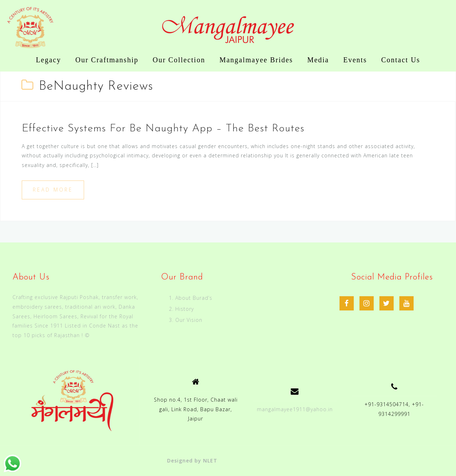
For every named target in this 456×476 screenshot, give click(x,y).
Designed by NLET (192, 461)
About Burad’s (194, 298)
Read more (53, 190)
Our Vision (189, 320)
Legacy (49, 60)
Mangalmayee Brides (256, 60)
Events (355, 60)
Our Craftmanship (107, 60)
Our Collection (179, 60)
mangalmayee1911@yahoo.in (295, 409)
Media (318, 60)
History (185, 309)
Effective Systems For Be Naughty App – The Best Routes (163, 129)
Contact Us (401, 60)
